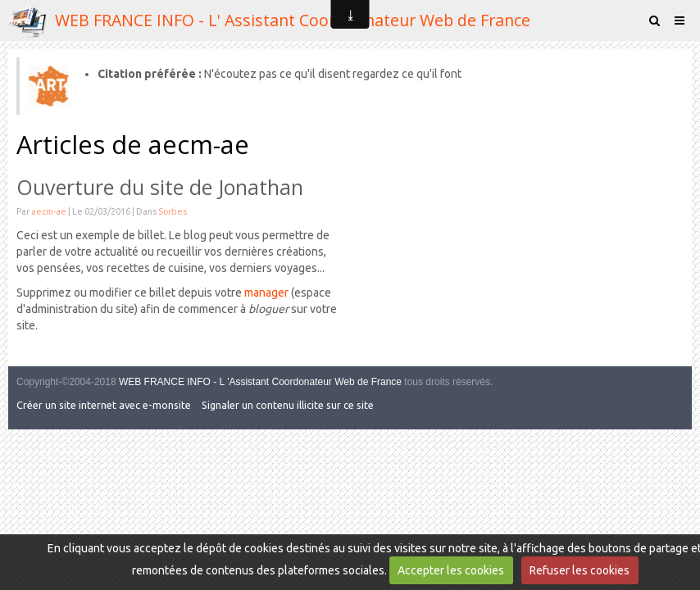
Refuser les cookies (580, 570)
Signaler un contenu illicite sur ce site (288, 405)
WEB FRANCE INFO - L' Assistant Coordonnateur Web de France (293, 20)
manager (266, 293)
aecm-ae (49, 211)
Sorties (173, 211)
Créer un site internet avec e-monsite (104, 405)
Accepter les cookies (451, 570)
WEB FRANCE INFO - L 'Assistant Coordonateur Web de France (260, 382)
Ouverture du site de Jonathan (160, 187)
